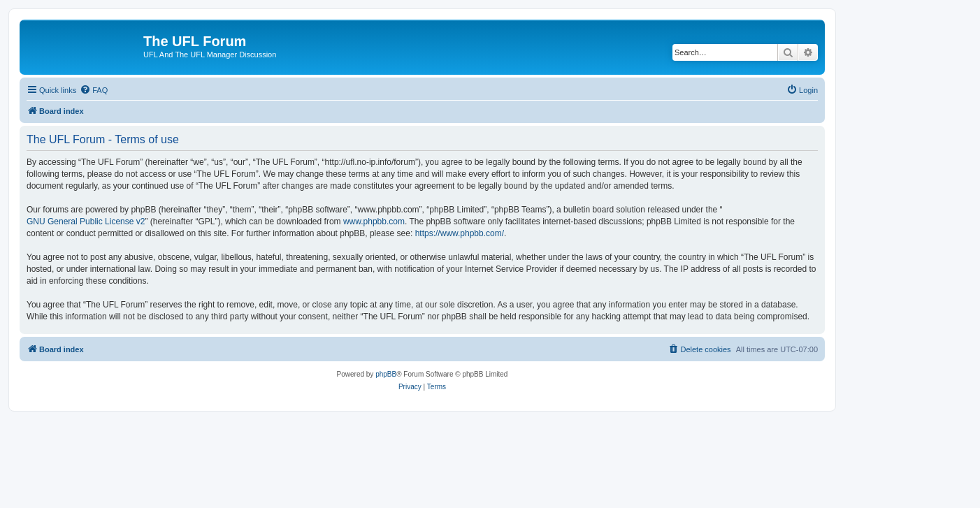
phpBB (386, 374)
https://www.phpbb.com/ (460, 233)
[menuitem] (94, 90)
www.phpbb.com (374, 222)
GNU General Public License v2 (86, 222)
